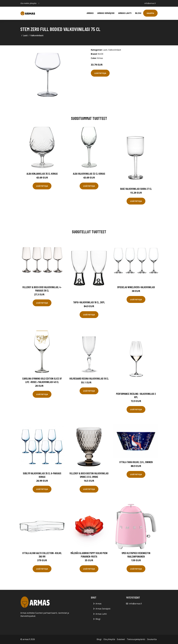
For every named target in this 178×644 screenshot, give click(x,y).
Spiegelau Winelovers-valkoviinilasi (136, 287)
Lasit (25, 35)
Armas (90, 13)
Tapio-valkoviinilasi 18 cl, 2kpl (89, 302)
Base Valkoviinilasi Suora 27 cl (136, 189)
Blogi (138, 13)
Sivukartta (152, 639)
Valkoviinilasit (37, 35)
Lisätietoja (100, 73)
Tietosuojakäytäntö (136, 639)
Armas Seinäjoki (106, 13)
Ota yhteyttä (109, 639)
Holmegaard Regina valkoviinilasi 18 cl (89, 378)
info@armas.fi (150, 3)
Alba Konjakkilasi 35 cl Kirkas (42, 174)
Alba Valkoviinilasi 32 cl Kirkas (89, 174)
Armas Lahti (125, 13)
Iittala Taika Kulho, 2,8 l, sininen (136, 462)
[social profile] (39, 3)
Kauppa (150, 13)
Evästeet (121, 639)
